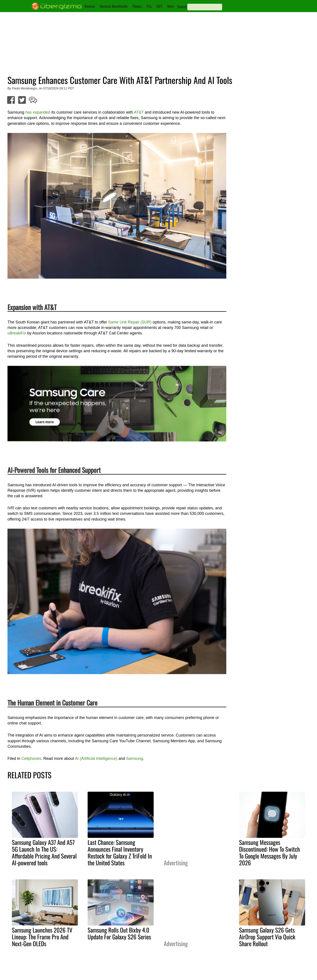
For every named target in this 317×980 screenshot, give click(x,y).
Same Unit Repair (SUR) (130, 322)
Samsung (135, 759)
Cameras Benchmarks (114, 6)
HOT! (159, 6)
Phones (137, 6)
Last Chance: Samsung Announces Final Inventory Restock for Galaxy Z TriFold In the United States (120, 852)
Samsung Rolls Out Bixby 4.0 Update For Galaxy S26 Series (119, 933)
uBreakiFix (17, 333)
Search (182, 7)
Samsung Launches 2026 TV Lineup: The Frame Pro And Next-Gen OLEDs (42, 937)
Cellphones (31, 759)
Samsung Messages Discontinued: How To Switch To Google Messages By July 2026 (269, 852)
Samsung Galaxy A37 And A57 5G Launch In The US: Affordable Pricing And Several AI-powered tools (44, 852)
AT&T (139, 112)
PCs (149, 6)
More (171, 6)
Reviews (90, 6)
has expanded (38, 112)
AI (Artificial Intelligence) (96, 759)
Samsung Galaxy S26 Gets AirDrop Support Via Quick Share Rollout (267, 937)
